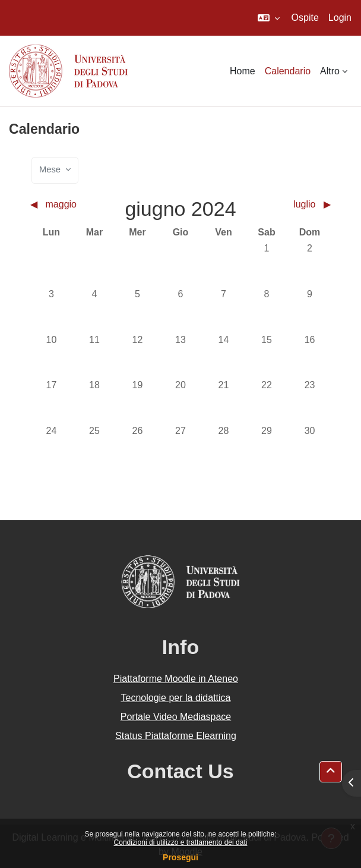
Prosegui (180, 857)
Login (340, 18)
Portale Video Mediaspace (176, 717)
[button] (269, 18)
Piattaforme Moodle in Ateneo (176, 679)
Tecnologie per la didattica (175, 698)
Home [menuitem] (243, 71)
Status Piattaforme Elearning (176, 736)
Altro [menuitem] (330, 71)
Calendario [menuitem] (288, 71)
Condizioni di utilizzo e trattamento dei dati (181, 842)
